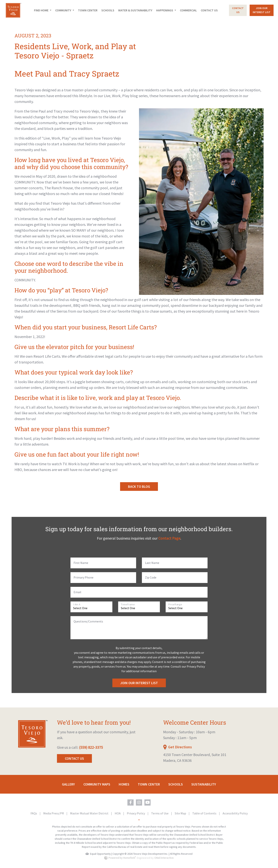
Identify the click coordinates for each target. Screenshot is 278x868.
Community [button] (64, 10)
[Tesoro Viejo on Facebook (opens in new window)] (131, 802)
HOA (118, 813)
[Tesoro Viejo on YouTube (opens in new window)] (147, 802)
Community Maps (97, 784)
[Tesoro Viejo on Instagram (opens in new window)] (139, 802)
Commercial (188, 10)
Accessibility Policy (235, 813)
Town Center (88, 10)
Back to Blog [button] (139, 487)
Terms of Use (160, 813)
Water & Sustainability (135, 10)
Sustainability (204, 784)
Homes (124, 784)
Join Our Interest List (139, 683)
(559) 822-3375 (91, 747)
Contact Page (169, 538)
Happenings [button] (165, 10)
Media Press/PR (54, 813)
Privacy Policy (136, 813)
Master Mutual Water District (90, 813)
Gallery (68, 784)
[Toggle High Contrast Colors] (139, 820)
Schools (108, 10)
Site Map (181, 813)
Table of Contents (205, 813)
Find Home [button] (42, 10)
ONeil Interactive (164, 858)
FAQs (34, 813)
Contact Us (209, 10)
